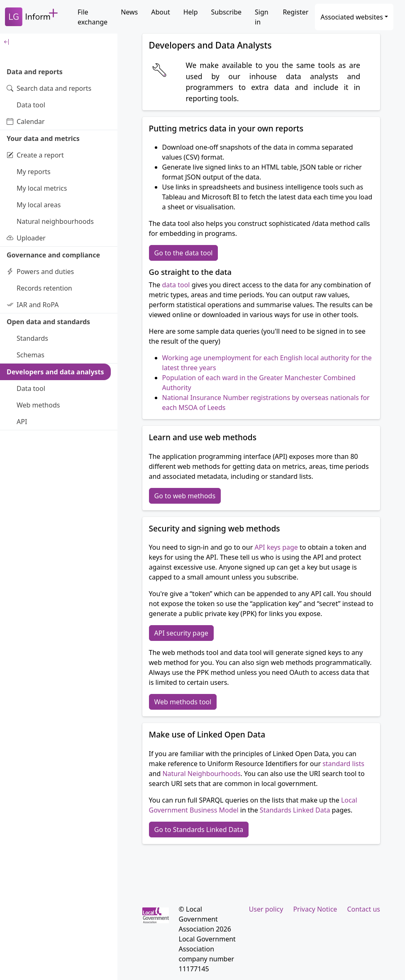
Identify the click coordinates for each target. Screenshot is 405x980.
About (160, 12)
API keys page (276, 547)
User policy (266, 909)
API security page (181, 633)
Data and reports (35, 72)
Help (191, 12)
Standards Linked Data (295, 810)
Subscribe (226, 12)
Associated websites (352, 17)
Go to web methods (185, 496)
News (129, 12)
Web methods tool (183, 702)
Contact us (364, 909)
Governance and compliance (53, 255)
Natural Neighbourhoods (201, 774)
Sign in (262, 17)
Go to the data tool (184, 253)
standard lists (343, 764)
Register (295, 12)
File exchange (93, 17)
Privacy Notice (315, 909)
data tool (176, 285)
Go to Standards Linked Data (199, 830)
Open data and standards (48, 322)
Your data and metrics (43, 138)
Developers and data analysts (55, 372)
